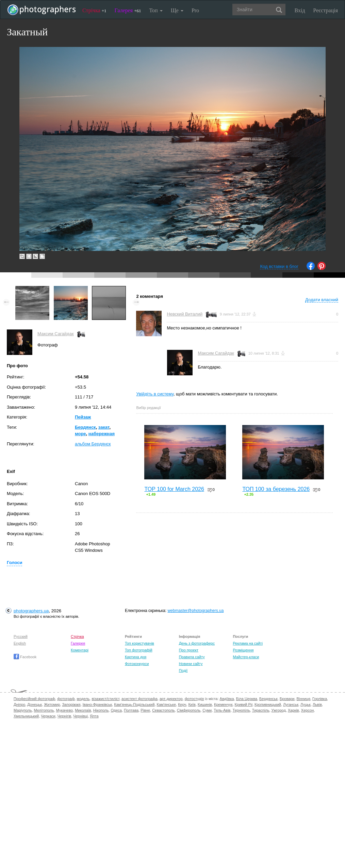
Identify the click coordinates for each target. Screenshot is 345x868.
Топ (156, 10)
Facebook (25, 657)
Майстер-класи (246, 657)
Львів (317, 704)
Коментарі (80, 650)
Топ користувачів (139, 643)
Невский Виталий (185, 314)
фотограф (66, 699)
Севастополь (163, 710)
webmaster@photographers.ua (195, 611)
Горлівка (320, 699)
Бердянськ (268, 699)
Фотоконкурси (137, 664)
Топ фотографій (139, 650)
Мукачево (64, 710)
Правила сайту (192, 657)
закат (104, 427)
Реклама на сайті (248, 643)
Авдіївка (227, 699)
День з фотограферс (197, 643)
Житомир (52, 704)
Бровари (287, 699)
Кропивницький (268, 704)
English (20, 643)
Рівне (145, 710)
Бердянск (85, 427)
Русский (21, 636)
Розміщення (243, 650)
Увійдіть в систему (155, 394)
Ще (177, 10)
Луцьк (306, 704)
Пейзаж (83, 417)
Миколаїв (83, 710)
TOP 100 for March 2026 (174, 489)
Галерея (128, 10)
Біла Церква (247, 699)
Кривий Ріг (244, 704)
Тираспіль (261, 710)
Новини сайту (191, 664)
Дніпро (19, 704)
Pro (195, 10)
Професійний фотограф (34, 699)
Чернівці (80, 716)
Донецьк (35, 704)
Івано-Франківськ (97, 704)
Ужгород (279, 710)
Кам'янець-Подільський (134, 704)
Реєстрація (326, 10)
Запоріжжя (71, 704)
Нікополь (101, 710)
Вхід (300, 10)
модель (83, 699)
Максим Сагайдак (56, 334)
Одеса (116, 710)
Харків (293, 710)
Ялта (94, 716)
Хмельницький (26, 716)
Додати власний (322, 300)
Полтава (131, 710)
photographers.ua (31, 611)
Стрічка (94, 10)
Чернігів (64, 716)
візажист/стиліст (105, 699)
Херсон (307, 710)
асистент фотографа (139, 699)
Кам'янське (167, 704)
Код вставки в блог (279, 266)
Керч (182, 704)
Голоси (14, 563)
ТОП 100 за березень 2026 (276, 489)
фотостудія (194, 699)
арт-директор (171, 699)
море (80, 434)
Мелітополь (44, 710)
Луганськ (291, 704)
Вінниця (303, 699)
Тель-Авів (222, 710)
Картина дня (136, 657)
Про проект (189, 650)
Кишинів (205, 704)
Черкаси (48, 716)
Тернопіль (241, 710)
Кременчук (223, 704)
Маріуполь (23, 710)
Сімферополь (189, 710)
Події (183, 670)
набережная (102, 434)
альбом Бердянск (93, 444)
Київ (192, 704)
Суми (207, 710)
